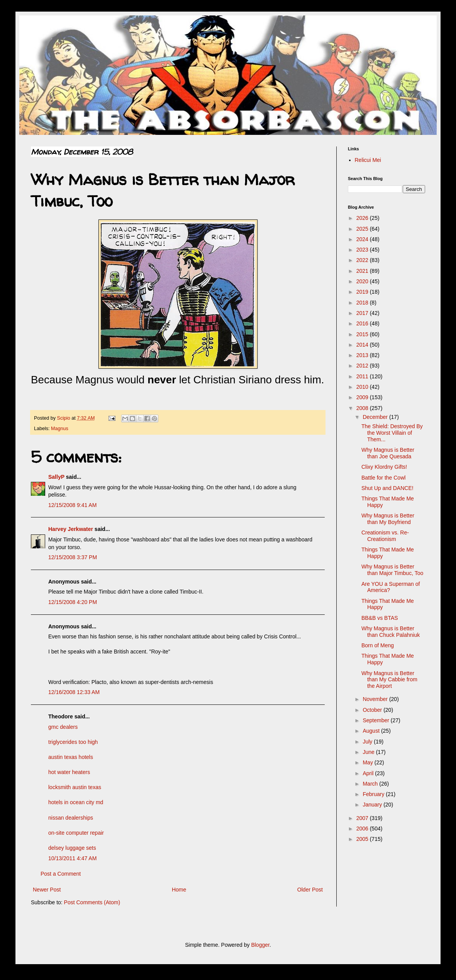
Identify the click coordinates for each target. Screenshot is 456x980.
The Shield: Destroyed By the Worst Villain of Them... (392, 433)
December (376, 417)
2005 (363, 839)
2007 (363, 818)
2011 (363, 376)
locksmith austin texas (75, 787)
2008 (363, 408)
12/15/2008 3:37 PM (73, 557)
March (371, 784)
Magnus (60, 429)
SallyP (56, 477)
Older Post (310, 890)
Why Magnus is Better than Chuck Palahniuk (391, 632)
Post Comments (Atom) (92, 902)
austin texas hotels (71, 757)
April (369, 773)
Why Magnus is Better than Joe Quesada (388, 453)
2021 (363, 271)
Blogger (260, 945)
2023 (363, 250)
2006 (363, 829)
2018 (363, 303)
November (376, 699)
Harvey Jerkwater (71, 529)
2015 (363, 334)
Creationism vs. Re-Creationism (385, 536)
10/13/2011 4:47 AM (72, 858)
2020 (363, 281)
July (368, 742)
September (376, 720)
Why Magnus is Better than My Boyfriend (388, 519)
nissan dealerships (71, 818)
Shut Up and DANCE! (387, 488)
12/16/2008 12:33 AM (74, 692)
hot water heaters (69, 772)
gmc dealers (63, 727)
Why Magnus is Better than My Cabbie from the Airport (389, 680)
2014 (363, 345)
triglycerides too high (73, 742)
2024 (363, 239)
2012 (363, 366)
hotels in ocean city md (76, 802)
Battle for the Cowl (383, 478)
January (373, 805)
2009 (363, 397)
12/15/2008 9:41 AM (72, 505)
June (369, 752)
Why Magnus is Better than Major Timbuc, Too (392, 570)
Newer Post (47, 890)
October (373, 710)
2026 (363, 218)
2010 (363, 387)
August (372, 731)
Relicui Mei (368, 160)
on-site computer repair (76, 833)
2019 (363, 292)
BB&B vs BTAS (380, 618)
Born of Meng (378, 645)
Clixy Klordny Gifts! (384, 467)
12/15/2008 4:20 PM (73, 602)
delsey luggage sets (72, 848)
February (374, 794)
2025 (363, 229)
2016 (363, 323)
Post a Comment (61, 874)
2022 (363, 260)
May (368, 762)
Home (179, 890)
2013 (363, 355)
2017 (363, 313)
